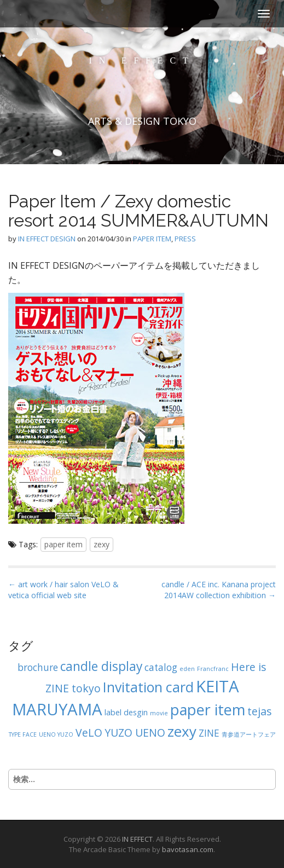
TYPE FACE (23, 734)
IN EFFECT (142, 60)
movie (159, 713)
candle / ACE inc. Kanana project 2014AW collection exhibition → (219, 590)
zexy (102, 544)
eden (187, 669)
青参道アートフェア (249, 734)
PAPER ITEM (152, 239)
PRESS (185, 239)
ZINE (209, 733)
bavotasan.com (188, 849)
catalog (161, 667)
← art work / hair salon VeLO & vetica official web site (63, 590)
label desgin (126, 712)
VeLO (89, 733)
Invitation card (148, 687)
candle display (101, 666)
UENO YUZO (56, 734)
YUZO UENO (135, 733)
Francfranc (213, 669)
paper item (63, 544)
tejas (260, 711)
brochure (38, 667)
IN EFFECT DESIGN (47, 239)
